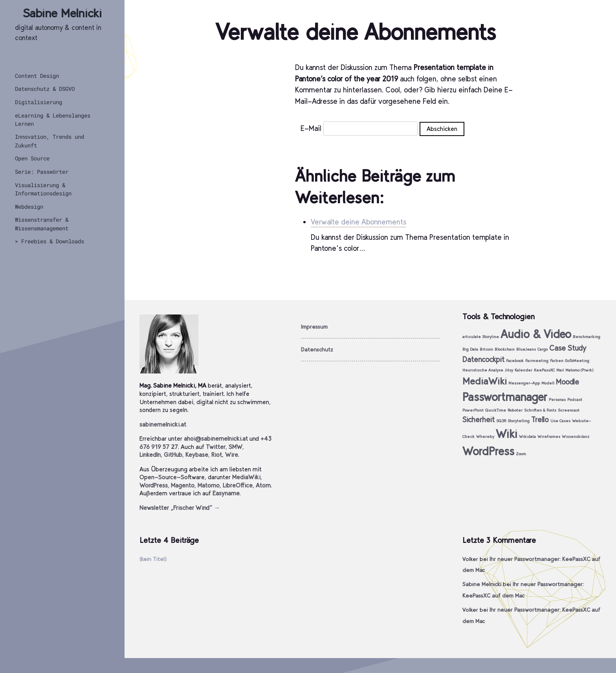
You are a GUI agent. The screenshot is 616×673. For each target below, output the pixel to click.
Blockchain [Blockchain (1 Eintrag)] (505, 349)
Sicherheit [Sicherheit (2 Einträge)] (478, 420)
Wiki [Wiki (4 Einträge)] (507, 434)
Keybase (197, 455)
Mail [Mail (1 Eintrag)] (560, 370)
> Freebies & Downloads (49, 241)
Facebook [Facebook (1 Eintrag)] (515, 361)
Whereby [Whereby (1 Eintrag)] (485, 437)
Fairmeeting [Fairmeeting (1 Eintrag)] (537, 361)
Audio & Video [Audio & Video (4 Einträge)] (536, 334)
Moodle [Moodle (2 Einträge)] (567, 382)
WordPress (154, 485)
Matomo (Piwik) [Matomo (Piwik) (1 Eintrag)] (579, 370)
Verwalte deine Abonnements (358, 222)
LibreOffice (238, 485)
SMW (236, 447)
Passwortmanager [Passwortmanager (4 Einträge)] (505, 397)
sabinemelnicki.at (163, 424)
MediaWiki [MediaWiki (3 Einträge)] (485, 381)
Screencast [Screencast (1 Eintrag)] (569, 410)
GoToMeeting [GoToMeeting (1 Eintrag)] (577, 361)
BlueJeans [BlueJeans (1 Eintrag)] (526, 349)
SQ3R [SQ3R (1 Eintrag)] (501, 421)
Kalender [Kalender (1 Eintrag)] (523, 370)
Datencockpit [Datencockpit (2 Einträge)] (483, 359)
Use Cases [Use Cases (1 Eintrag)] (560, 421)
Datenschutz (317, 349)
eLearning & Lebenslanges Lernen (53, 120)
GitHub (173, 455)
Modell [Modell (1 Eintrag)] (548, 383)
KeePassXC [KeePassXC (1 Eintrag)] (544, 370)
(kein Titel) (153, 559)
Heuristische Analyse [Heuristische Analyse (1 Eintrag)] (483, 370)
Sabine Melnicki (62, 13)
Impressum (314, 327)
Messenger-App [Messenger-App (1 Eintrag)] (524, 383)
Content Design (37, 76)
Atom (263, 485)
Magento (183, 485)
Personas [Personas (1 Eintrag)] (557, 400)
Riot (217, 455)
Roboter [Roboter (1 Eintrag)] (515, 410)
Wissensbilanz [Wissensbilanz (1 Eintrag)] (576, 437)
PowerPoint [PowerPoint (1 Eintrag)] (473, 410)
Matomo (209, 485)
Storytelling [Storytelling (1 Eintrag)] (519, 421)
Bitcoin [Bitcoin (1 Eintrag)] (486, 349)
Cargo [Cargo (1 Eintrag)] (543, 349)
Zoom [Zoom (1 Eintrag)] (521, 454)
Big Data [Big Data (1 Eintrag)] (470, 349)
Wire (232, 455)
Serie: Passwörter (42, 172)
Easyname (226, 493)
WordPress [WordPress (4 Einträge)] (488, 451)
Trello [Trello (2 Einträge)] (540, 420)
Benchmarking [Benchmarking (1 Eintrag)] (587, 337)
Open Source (32, 158)
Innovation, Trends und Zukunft (49, 141)
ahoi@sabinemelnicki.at (216, 439)
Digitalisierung (38, 102)
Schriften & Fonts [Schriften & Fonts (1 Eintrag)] (540, 410)
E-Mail (311, 128)
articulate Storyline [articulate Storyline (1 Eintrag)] (481, 337)
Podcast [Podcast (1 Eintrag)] (575, 400)
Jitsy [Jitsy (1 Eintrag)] (509, 370)
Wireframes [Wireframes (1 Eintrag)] (549, 437)
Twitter (216, 447)
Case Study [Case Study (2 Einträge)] (568, 348)
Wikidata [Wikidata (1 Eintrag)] (527, 437)
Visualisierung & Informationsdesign (43, 189)
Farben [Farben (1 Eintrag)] (557, 361)
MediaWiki (246, 477)
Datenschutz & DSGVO (45, 89)
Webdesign (29, 207)
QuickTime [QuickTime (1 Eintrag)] (496, 410)
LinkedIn (150, 455)
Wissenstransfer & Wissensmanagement (42, 224)
